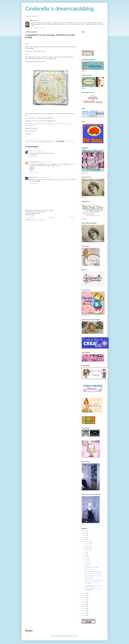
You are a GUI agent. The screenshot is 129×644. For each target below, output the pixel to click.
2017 (85, 602)
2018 (85, 600)
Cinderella (35, 20)
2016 (85, 604)
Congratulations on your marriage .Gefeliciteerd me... (94, 586)
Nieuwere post (30, 217)
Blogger (76, 636)
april (86, 559)
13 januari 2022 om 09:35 (46, 162)
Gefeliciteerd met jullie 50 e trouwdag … (92, 583)
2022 (85, 540)
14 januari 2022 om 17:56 (44, 177)
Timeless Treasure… (89, 570)
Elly (30, 151)
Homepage (51, 217)
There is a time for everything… (93, 574)
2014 (85, 609)
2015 (85, 606)
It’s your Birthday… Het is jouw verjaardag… (93, 589)
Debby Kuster (33, 177)
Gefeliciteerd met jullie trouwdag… (93, 576)
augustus (87, 550)
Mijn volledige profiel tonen (38, 28)
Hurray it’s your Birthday (91, 567)
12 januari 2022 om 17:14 (38, 151)
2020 (85, 596)
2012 (85, 613)
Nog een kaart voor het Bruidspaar (94, 580)
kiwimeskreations (34, 162)
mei (86, 557)
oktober (87, 546)
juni (86, 555)
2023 (85, 538)
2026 (85, 531)
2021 (85, 593)
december (87, 542)
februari (87, 563)
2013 (85, 611)
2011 (84, 615)
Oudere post (72, 217)
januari (87, 566)
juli (85, 553)
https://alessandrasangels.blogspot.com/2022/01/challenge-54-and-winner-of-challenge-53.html (48, 125)
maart (86, 561)
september (88, 548)
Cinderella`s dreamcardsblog (59, 9)
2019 (85, 598)
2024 (85, 535)
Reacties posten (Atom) (40, 220)
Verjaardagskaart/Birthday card (93, 572)
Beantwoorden (33, 157)
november (87, 544)
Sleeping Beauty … (89, 578)
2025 (85, 533)
